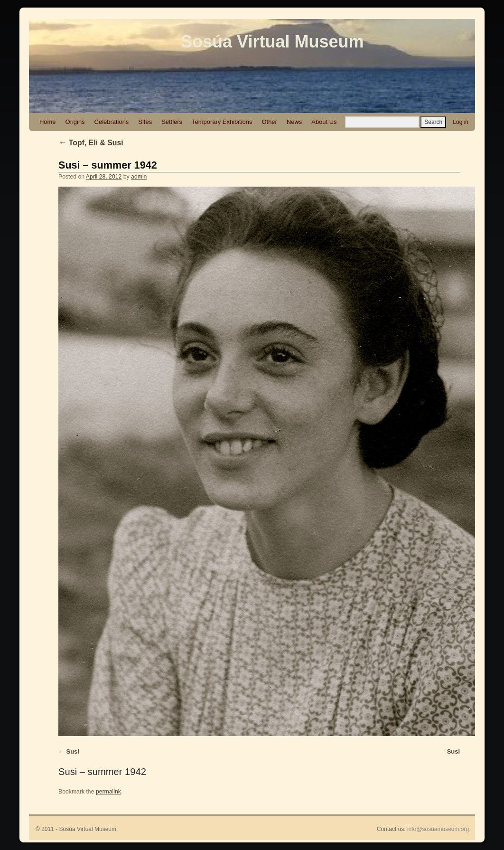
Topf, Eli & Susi (91, 143)
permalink (108, 792)
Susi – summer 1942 (108, 165)
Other (269, 122)
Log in (461, 122)
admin (139, 177)
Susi (73, 751)
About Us (324, 122)
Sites (145, 122)
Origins (75, 122)
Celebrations (112, 122)
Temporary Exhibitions (222, 122)
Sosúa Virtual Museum (272, 42)
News (294, 122)
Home (48, 122)
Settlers (172, 122)
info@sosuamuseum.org (438, 829)
